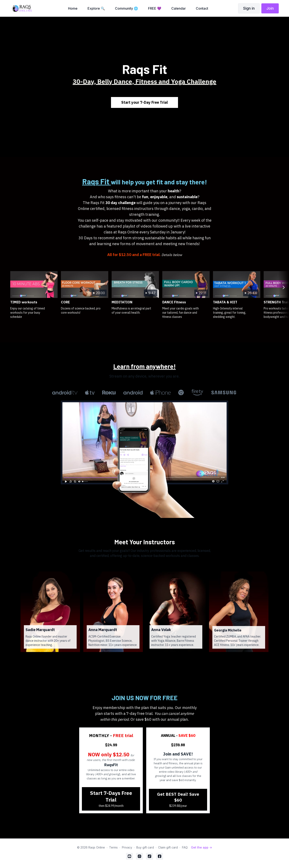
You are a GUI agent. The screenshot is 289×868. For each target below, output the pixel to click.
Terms (113, 847)
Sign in (249, 8)
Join (270, 8)
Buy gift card (145, 847)
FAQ (185, 847)
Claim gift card (168, 847)
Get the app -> (201, 847)
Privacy (127, 847)
